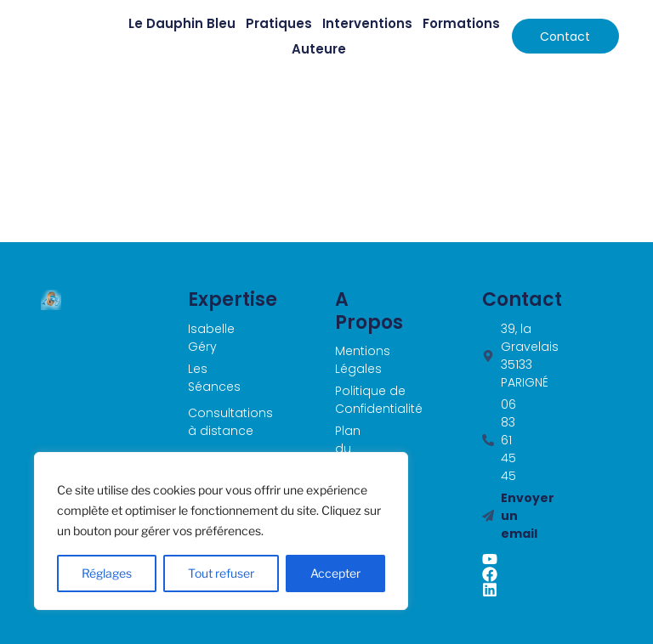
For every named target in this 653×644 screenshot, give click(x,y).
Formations (461, 23)
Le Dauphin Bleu (182, 23)
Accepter (335, 573)
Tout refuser (221, 573)
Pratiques (279, 23)
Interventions (367, 23)
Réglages (107, 573)
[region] (221, 531)
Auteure (319, 49)
